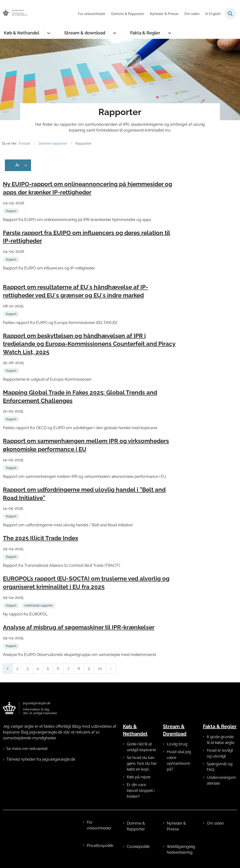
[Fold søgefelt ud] (230, 14)
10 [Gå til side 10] (100, 668)
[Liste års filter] (18, 165)
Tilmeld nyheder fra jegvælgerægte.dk (41, 759)
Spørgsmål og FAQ (220, 767)
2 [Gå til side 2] (17, 668)
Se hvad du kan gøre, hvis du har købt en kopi (142, 763)
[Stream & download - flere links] (114, 33)
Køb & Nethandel (22, 33)
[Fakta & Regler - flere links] (169, 33)
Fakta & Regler (145, 33)
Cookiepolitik (138, 847)
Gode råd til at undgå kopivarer (142, 747)
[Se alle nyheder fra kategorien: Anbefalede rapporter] (39, 605)
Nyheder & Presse (176, 826)
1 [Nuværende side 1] (8, 668)
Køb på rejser (139, 777)
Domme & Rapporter (136, 826)
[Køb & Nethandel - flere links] (48, 33)
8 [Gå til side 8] (79, 668)
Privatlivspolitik (100, 846)
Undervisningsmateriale (221, 780)
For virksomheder (99, 825)
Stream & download (85, 33)
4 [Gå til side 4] (38, 668)
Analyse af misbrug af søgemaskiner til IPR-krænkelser (79, 627)
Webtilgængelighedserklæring (181, 849)
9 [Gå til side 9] (89, 668)
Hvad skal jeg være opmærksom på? (179, 761)
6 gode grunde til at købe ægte (221, 740)
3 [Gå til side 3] (28, 668)
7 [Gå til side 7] (68, 668)
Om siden (215, 823)
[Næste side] (111, 669)
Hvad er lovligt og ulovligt (220, 753)
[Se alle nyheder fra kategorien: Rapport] (12, 211)
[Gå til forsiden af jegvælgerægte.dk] (14, 14)
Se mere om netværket (27, 749)
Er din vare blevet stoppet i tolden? (141, 791)
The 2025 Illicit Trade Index (41, 538)
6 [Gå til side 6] (58, 668)
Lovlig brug (177, 744)
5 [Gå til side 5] (48, 668)
